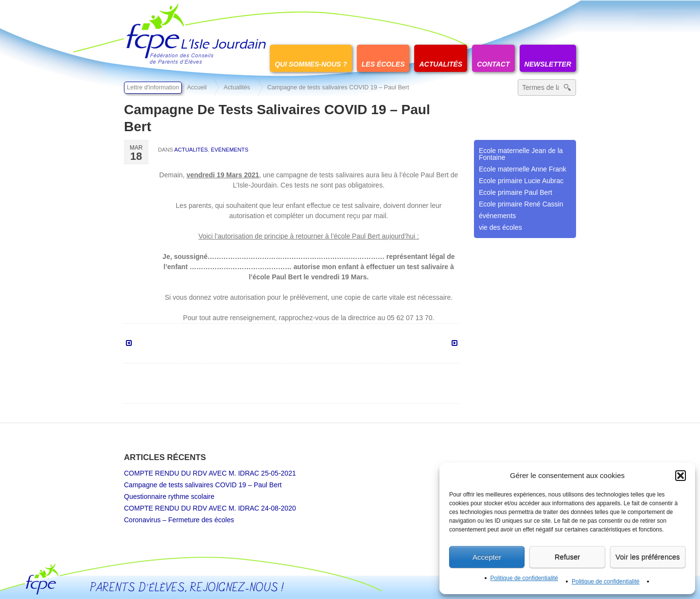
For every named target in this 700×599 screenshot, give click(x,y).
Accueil (197, 87)
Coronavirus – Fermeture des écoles (179, 520)
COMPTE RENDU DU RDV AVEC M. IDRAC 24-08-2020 (210, 508)
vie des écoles (500, 227)
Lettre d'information (153, 87)
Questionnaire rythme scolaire (169, 496)
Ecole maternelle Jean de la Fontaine (521, 154)
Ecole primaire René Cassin (521, 204)
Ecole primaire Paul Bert (516, 192)
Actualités (237, 87)
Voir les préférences (648, 557)
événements (230, 150)
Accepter (487, 557)
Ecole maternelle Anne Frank (523, 169)
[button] (681, 476)
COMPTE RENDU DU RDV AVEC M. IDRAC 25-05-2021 (210, 473)
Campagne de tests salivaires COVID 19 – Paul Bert (203, 485)
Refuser (568, 557)
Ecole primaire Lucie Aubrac (521, 181)
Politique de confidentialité (524, 578)
